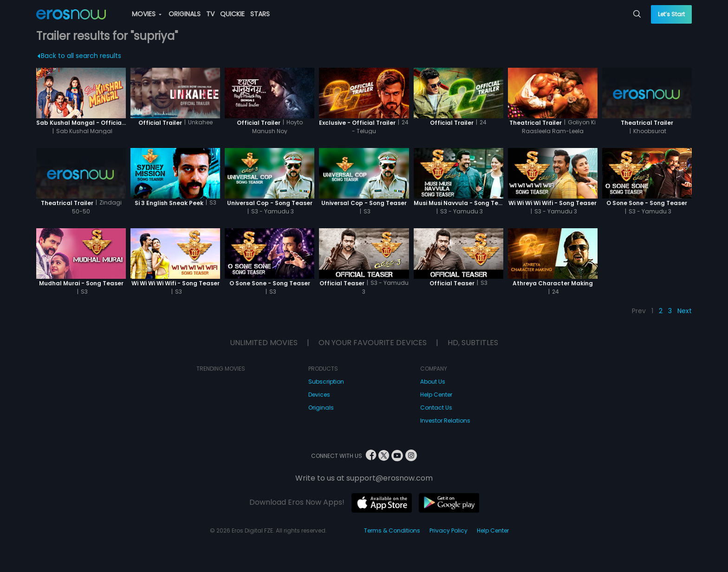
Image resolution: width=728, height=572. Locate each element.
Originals (321, 408)
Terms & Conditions (392, 530)
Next (685, 311)
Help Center (436, 395)
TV (210, 14)
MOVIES (147, 14)
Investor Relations (445, 421)
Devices (319, 395)
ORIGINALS (185, 14)
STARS (260, 14)
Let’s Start (671, 14)
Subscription (326, 382)
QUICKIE (232, 14)
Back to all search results (79, 56)
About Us (433, 382)
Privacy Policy (448, 530)
